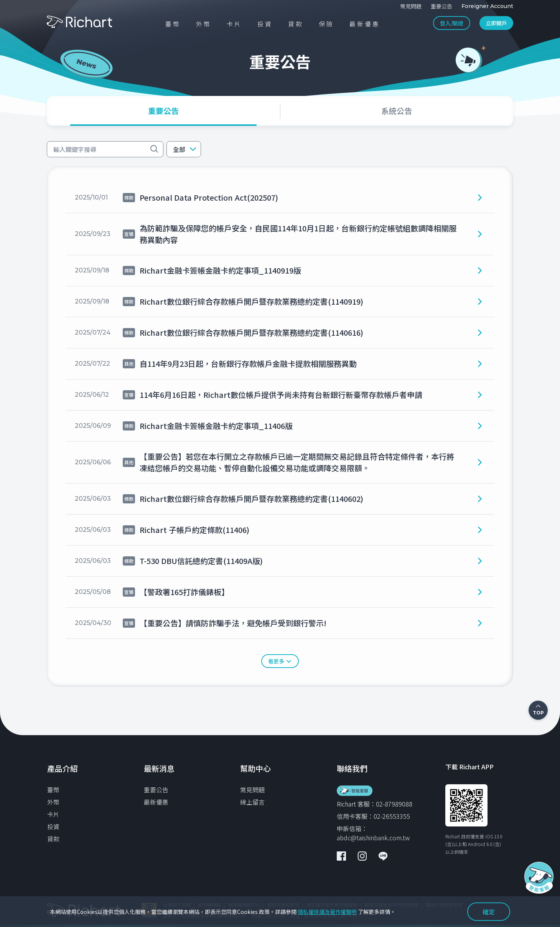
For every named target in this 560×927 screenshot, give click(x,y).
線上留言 (252, 802)
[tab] (163, 111)
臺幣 (53, 790)
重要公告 (156, 790)
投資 (53, 826)
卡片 (53, 814)
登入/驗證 (452, 23)
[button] (184, 149)
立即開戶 (496, 23)
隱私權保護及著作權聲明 (327, 912)
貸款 (53, 839)
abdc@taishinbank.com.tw (373, 838)
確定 (489, 912)
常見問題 (252, 790)
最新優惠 (156, 802)
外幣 (53, 802)
